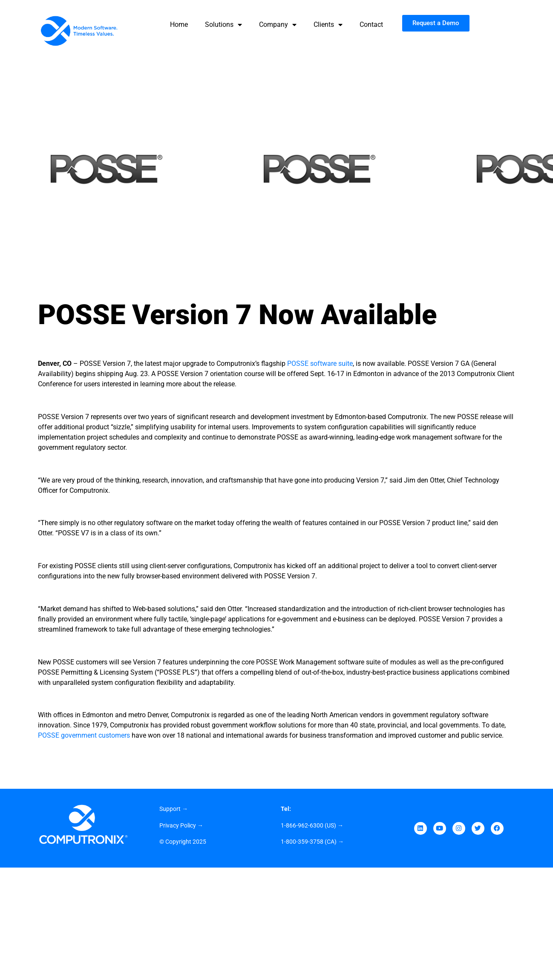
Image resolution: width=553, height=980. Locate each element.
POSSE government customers (84, 735)
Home (179, 24)
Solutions (223, 25)
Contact (371, 24)
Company (278, 25)
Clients (328, 25)
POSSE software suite (320, 364)
